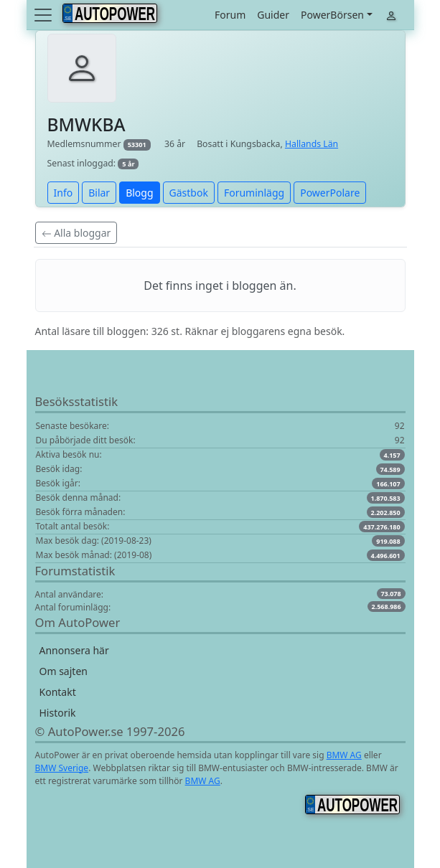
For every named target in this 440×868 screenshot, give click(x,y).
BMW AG (344, 755)
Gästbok (189, 193)
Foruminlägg (254, 193)
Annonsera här (74, 650)
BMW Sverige (62, 768)
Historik (58, 713)
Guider (273, 15)
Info (64, 193)
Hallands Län (312, 144)
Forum (230, 15)
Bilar (99, 193)
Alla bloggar (76, 233)
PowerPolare (330, 193)
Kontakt (58, 692)
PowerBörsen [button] (332, 15)
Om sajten (64, 671)
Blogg (139, 193)
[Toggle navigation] (45, 15)
